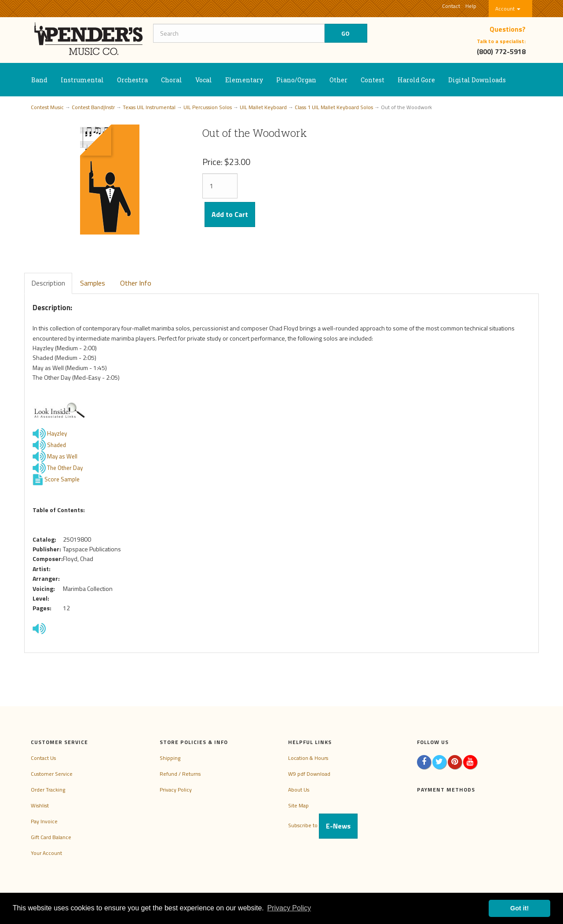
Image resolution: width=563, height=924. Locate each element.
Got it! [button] (519, 908)
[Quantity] (220, 186)
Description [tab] (48, 283)
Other (338, 80)
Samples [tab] (93, 283)
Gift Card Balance (51, 837)
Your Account (46, 853)
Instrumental (82, 80)
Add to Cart (230, 214)
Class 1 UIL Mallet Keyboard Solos (334, 107)
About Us (299, 790)
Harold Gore (416, 80)
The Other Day (65, 467)
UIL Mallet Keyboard (263, 107)
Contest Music (47, 107)
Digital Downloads (477, 80)
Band (39, 80)
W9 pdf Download (309, 774)
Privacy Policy (176, 790)
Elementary (244, 80)
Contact (451, 6)
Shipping (170, 758)
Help (471, 6)
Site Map (298, 805)
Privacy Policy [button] (289, 908)
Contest (373, 80)
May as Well (62, 456)
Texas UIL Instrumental (149, 107)
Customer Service (52, 774)
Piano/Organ (296, 80)
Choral (172, 80)
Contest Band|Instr (93, 107)
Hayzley (57, 433)
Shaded (57, 444)
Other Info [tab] (136, 283)
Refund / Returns (180, 774)
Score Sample (62, 479)
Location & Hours (308, 758)
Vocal (204, 80)
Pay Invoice (44, 821)
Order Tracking (48, 790)
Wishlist (40, 805)
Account (508, 9)
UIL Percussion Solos (208, 107)
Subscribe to (323, 825)
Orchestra (132, 80)
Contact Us (43, 758)
